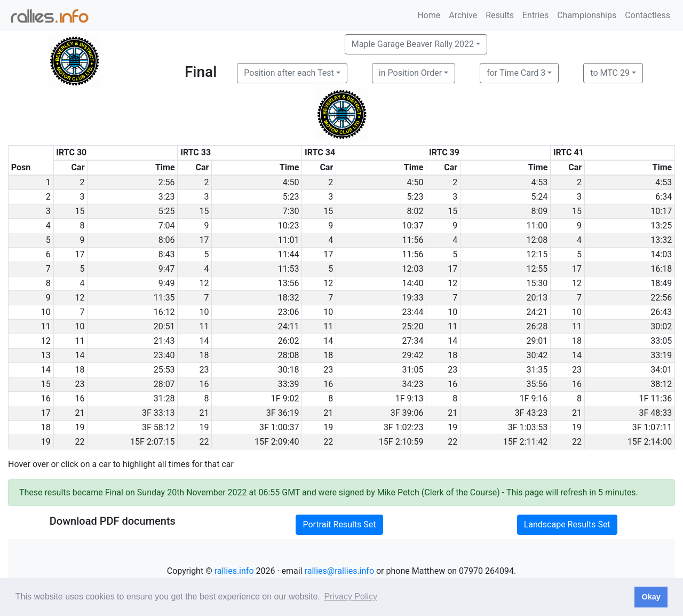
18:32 (289, 298)
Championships (587, 15)
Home (429, 15)
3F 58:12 (158, 427)
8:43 (167, 254)
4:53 (539, 182)
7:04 (167, 226)
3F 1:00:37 (279, 427)
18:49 (661, 283)
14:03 (661, 254)
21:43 (164, 341)
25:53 (164, 370)
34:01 (661, 370)
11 (204, 326)
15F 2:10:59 (401, 442)
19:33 (413, 298)
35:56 (537, 384)
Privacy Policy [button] (351, 597)
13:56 (289, 283)
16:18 (661, 269)
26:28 (537, 326)
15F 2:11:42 (526, 442)
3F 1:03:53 (528, 427)
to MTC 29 (610, 73)
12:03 (413, 269)
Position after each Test (289, 73)
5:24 (539, 197)
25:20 (413, 326)
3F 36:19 (283, 413)
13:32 (661, 240)
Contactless (648, 15)
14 (204, 341)
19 (80, 427)
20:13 (537, 298)
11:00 (537, 226)
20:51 (164, 326)
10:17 (661, 211)
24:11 (289, 326)
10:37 (413, 226)
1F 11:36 (656, 398)
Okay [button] (651, 597)
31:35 (537, 370)
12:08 (537, 240)
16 (204, 384)
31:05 (413, 370)
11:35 (164, 298)
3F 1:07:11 (652, 427)
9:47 (167, 269)
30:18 (289, 370)
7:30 (291, 211)
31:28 (164, 398)
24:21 (537, 312)
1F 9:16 (534, 398)
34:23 (413, 384)
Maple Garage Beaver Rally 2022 (413, 44)
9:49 (167, 283)
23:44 (413, 312)
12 (204, 283)
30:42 (537, 355)
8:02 (415, 211)
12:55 (537, 269)
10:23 (289, 226)
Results (500, 15)
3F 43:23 (531, 413)
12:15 (537, 254)
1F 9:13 (410, 398)
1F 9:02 (285, 398)
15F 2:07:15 (153, 442)
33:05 (661, 341)
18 (577, 341)
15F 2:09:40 (277, 442)
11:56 (413, 240)
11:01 (289, 240)
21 (80, 413)
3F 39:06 (407, 413)
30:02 (661, 326)
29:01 (537, 341)
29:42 (413, 355)
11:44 (289, 254)
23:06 (289, 312)
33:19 (661, 355)
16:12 (164, 312)
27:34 (413, 341)
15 (80, 211)
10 (204, 312)
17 (204, 240)
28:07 (164, 384)
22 (80, 442)
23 (204, 370)
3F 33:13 (158, 413)
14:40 (413, 283)
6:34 (664, 197)
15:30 (537, 283)
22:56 (661, 298)
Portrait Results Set (339, 524)
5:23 (291, 197)
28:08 (289, 355)
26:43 (661, 312)
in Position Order (410, 73)
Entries (535, 15)
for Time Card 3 (516, 73)
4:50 (291, 182)
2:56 (167, 182)
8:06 (167, 240)
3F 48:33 (656, 413)
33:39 (289, 384)
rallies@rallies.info (339, 571)
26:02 (289, 341)
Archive (463, 15)
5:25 (167, 211)
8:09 (539, 211)
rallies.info (234, 571)
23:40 (164, 355)
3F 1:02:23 (404, 427)
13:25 (661, 226)
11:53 (289, 269)
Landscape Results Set (567, 524)
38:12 (661, 384)
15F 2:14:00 (650, 442)
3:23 (167, 197)
